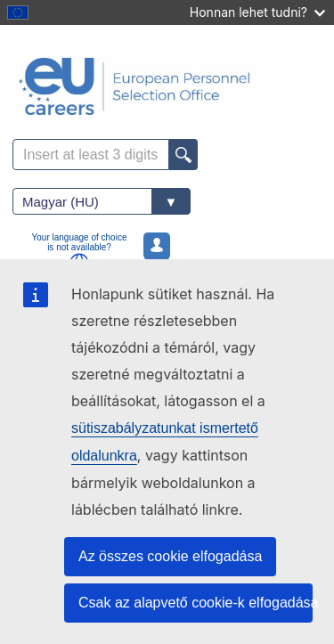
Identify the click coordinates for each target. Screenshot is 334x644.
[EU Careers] (167, 86)
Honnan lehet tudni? (257, 12)
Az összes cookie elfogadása (170, 556)
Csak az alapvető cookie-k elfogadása (196, 603)
